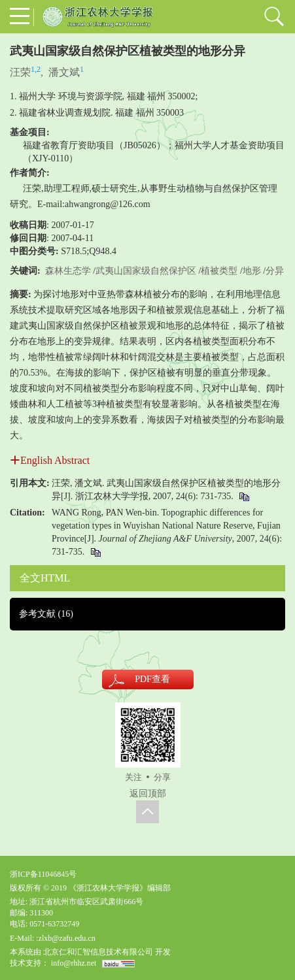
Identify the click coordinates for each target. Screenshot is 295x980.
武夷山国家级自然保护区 (146, 271)
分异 (275, 271)
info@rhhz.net (74, 963)
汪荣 (20, 72)
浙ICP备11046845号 (43, 874)
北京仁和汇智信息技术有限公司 (98, 952)
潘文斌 (64, 72)
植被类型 (219, 271)
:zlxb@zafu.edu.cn (65, 938)
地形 (252, 271)
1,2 (36, 69)
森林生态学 (68, 271)
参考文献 (46, 614)
